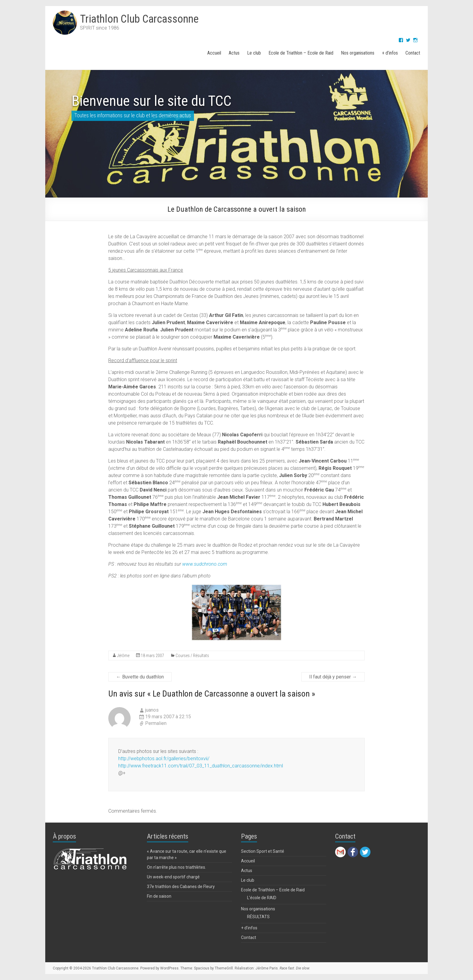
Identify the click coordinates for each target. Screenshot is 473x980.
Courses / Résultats (192, 656)
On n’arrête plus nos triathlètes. (176, 867)
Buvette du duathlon (140, 677)
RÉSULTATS (258, 917)
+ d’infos (390, 53)
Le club (254, 53)
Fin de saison (159, 896)
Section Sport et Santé (263, 851)
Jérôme (123, 656)
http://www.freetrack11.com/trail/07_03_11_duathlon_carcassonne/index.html (201, 766)
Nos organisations (358, 53)
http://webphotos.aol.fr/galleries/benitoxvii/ (164, 759)
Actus (234, 53)
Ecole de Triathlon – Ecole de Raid (301, 53)
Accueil (214, 53)
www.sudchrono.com (205, 564)
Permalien (156, 723)
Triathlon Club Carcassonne (139, 19)
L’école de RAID (262, 898)
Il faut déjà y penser (333, 677)
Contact (413, 53)
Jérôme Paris (267, 968)
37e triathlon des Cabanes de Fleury (181, 887)
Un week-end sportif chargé (173, 877)
